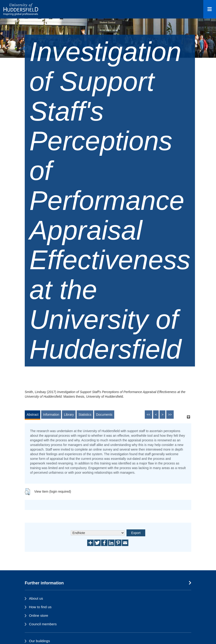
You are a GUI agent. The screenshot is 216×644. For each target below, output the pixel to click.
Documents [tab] (104, 415)
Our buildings (39, 641)
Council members (43, 624)
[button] (27, 492)
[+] (188, 417)
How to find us (40, 607)
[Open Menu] (210, 9)
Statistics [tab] (85, 415)
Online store (39, 615)
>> (170, 415)
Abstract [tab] (32, 415)
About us (36, 598)
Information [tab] (51, 415)
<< (148, 415)
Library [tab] (69, 415)
